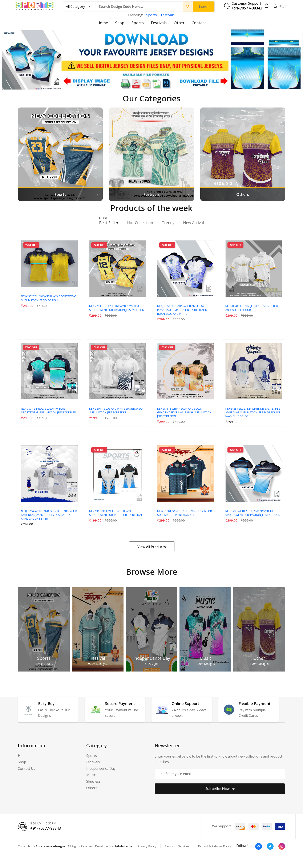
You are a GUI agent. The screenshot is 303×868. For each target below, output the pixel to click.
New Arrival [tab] (193, 223)
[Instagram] (282, 846)
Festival (98, 658)
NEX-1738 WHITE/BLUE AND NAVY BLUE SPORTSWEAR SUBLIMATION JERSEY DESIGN (253, 513)
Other (179, 23)
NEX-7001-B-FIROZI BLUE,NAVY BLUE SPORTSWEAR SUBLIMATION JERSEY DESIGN (49, 410)
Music (205, 658)
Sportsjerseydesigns (50, 846)
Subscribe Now (220, 789)
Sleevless (93, 781)
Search (204, 6)
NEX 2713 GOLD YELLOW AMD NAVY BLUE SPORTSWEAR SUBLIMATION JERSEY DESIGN (117, 308)
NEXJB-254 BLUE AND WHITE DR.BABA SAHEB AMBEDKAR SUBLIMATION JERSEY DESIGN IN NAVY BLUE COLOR (253, 412)
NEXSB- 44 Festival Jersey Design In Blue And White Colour (252, 308)
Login (281, 6)
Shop (120, 23)
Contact (199, 23)
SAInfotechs (123, 846)
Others (92, 788)
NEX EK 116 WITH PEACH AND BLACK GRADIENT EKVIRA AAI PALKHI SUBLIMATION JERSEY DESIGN (184, 412)
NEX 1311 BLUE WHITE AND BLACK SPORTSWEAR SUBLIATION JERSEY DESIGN (116, 513)
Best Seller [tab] (109, 223)
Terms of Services (177, 846)
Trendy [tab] (168, 223)
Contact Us (27, 768)
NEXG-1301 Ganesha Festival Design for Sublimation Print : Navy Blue (185, 513)
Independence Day (152, 658)
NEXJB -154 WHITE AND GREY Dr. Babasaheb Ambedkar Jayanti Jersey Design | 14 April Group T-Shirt (49, 515)
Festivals (168, 15)
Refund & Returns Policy (215, 846)
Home (103, 23)
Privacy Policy (147, 846)
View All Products (152, 547)
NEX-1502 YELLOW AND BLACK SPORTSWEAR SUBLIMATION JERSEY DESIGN (49, 298)
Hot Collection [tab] (140, 223)
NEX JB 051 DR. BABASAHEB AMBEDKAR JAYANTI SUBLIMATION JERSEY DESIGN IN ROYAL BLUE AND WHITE (182, 310)
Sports (151, 15)
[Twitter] (270, 846)
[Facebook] (259, 846)
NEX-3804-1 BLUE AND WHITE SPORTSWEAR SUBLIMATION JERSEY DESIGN (116, 410)
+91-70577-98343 (247, 8)
